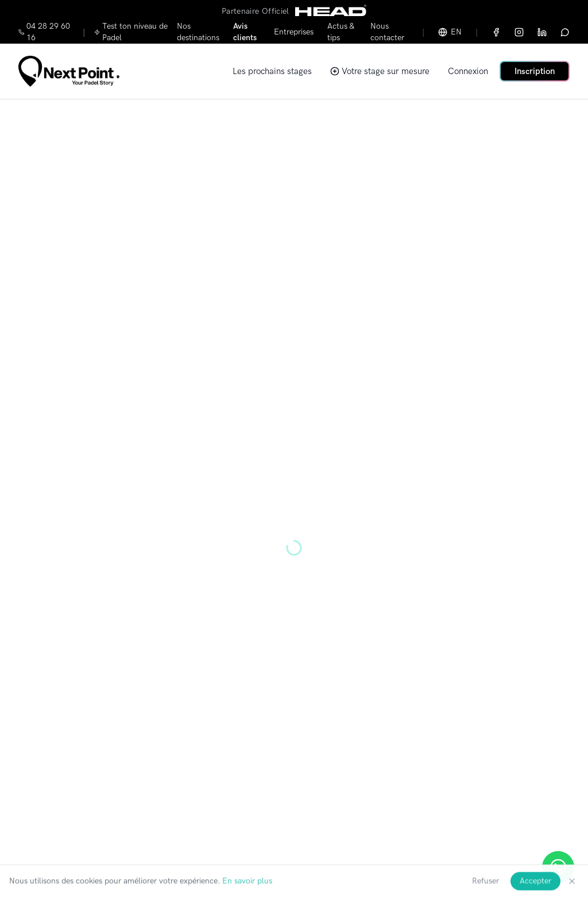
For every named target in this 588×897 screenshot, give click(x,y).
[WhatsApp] (565, 32)
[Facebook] (496, 32)
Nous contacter (387, 32)
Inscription (535, 71)
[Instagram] (519, 32)
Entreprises (294, 32)
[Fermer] (572, 890)
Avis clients (245, 32)
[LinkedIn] (542, 32)
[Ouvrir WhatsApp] (558, 867)
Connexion (468, 71)
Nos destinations (198, 32)
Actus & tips (341, 32)
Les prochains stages (272, 71)
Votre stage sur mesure (380, 71)
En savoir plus (247, 889)
